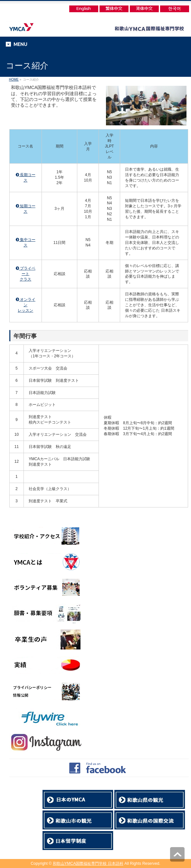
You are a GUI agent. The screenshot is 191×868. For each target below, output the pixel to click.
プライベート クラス (26, 274)
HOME (14, 80)
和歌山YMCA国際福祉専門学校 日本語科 (88, 864)
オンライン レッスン (26, 305)
